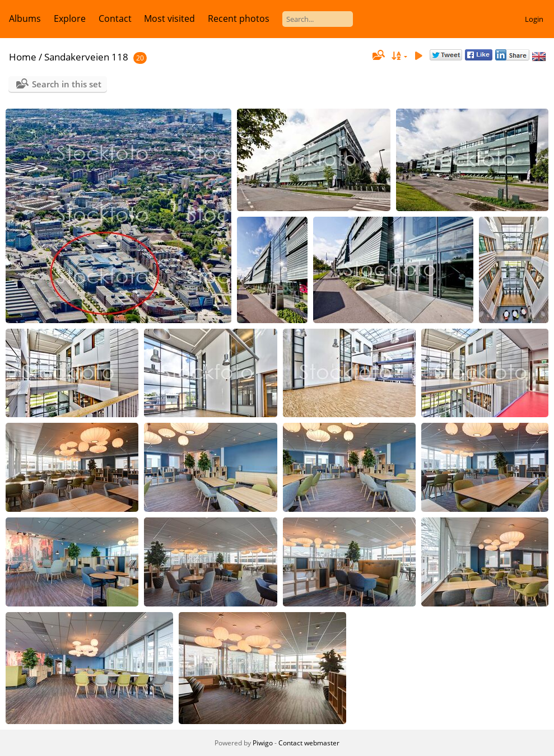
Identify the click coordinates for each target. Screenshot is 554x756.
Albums (25, 18)
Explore (70, 18)
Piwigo (263, 743)
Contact (115, 18)
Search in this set (67, 84)
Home (23, 57)
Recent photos (239, 18)
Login (534, 19)
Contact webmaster (309, 743)
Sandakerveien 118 (86, 57)
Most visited (169, 18)
